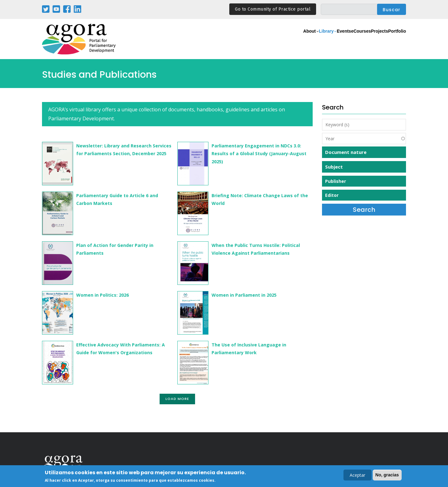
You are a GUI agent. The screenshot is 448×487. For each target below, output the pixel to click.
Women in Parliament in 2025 (244, 295)
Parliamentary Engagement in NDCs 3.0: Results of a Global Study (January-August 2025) (259, 153)
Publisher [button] (336, 181)
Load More (177, 399)
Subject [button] (334, 167)
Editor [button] (332, 195)
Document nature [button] (346, 152)
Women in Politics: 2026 (103, 295)
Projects (368, 39)
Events (316, 39)
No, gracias (387, 475)
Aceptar (357, 476)
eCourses (341, 39)
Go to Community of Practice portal (273, 9)
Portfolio (393, 39)
